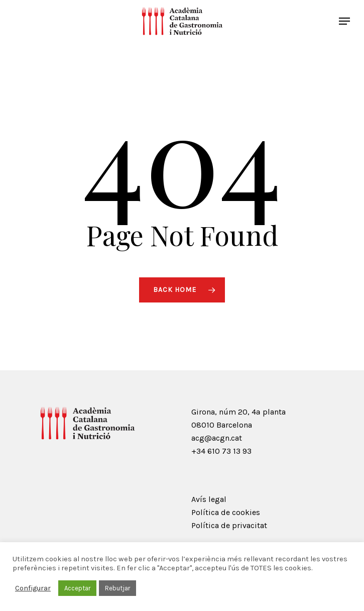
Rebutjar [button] (117, 588)
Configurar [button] (33, 588)
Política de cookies (226, 512)
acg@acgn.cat (217, 438)
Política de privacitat (229, 525)
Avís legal (209, 499)
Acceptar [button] (77, 588)
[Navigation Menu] (344, 21)
